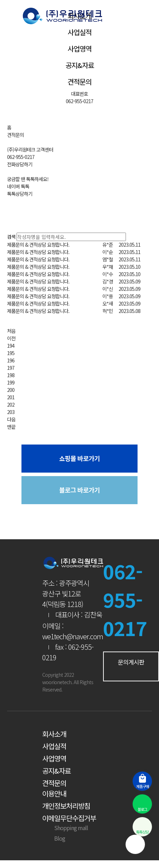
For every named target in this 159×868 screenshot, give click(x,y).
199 (11, 382)
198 (11, 375)
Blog (54, 838)
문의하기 (138, 321)
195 (11, 353)
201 (11, 397)
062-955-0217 (79, 101)
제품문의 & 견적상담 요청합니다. (38, 245)
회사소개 (54, 734)
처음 (11, 331)
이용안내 (54, 793)
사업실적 (79, 32)
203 (11, 412)
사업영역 (79, 49)
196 (11, 360)
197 (11, 368)
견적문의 (79, 82)
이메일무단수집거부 (69, 818)
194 (11, 346)
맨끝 (11, 427)
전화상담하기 (20, 164)
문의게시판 (131, 666)
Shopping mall (65, 828)
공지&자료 (80, 65)
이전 (11, 338)
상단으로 (135, 844)
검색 (11, 237)
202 (11, 405)
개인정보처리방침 (66, 806)
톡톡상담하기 (20, 194)
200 (11, 390)
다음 (11, 419)
